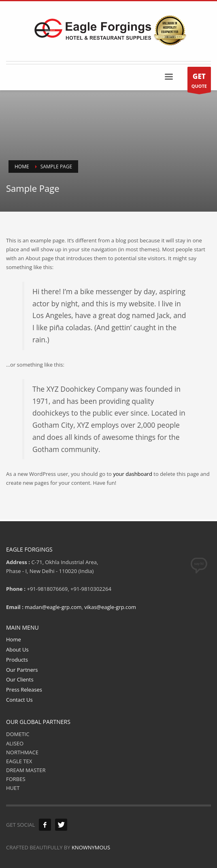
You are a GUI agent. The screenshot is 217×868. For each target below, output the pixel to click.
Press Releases (24, 690)
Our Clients (20, 679)
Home (14, 639)
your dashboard (133, 474)
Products (17, 660)
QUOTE (199, 82)
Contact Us (19, 700)
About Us (17, 649)
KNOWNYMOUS (91, 847)
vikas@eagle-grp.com (110, 607)
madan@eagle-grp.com (53, 607)
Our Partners (22, 670)
